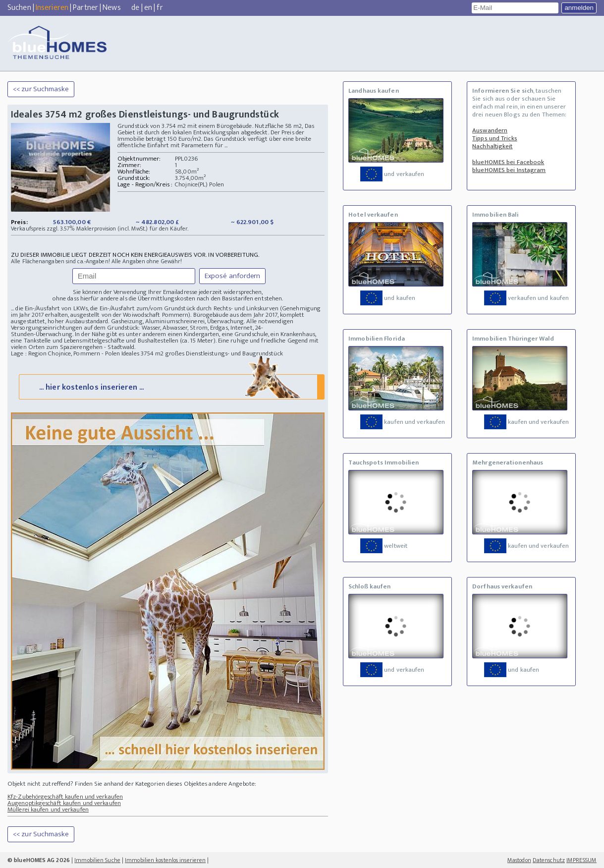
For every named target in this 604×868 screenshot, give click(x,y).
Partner (85, 8)
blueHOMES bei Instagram (509, 170)
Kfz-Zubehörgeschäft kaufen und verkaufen (65, 797)
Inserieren (52, 8)
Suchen (19, 8)
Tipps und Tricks (495, 138)
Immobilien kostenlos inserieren (165, 860)
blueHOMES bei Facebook (508, 162)
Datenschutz (549, 860)
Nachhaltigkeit (492, 146)
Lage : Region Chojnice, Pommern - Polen (65, 353)
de (135, 8)
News (111, 8)
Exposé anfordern (233, 276)
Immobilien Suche (97, 860)
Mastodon (519, 860)
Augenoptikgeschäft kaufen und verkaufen (64, 803)
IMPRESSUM (581, 860)
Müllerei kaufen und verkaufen (48, 810)
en (148, 8)
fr (160, 8)
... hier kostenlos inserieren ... (171, 386)
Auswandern (490, 130)
